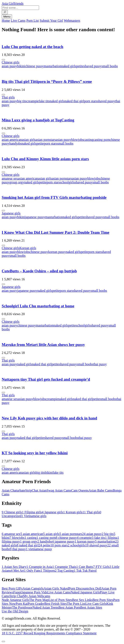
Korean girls (28, 248)
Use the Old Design (15, 611)
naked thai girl (74, 101)
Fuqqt (17, 592)
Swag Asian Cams (59, 490)
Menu (7, 17)
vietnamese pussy (39, 549)
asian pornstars (46, 140)
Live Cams (18, 21)
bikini (21, 66)
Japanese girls (11, 213)
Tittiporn (48, 571)
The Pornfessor (22, 607)
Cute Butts (85, 567)
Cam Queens (80, 490)
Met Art (18, 571)
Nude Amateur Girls (15, 600)
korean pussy (57, 252)
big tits (22, 101)
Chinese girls (11, 62)
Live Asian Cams (59, 592)
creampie (33, 101)
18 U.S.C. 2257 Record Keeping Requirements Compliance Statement (49, 633)
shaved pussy (93, 66)
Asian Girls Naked (56, 588)
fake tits (44, 101)
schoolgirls (67, 182)
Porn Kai (22, 604)
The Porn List (76, 604)
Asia (13, 3)
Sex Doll (95, 588)
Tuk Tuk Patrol (85, 571)
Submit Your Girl (51, 21)
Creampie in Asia (39, 567)
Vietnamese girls (34, 516)
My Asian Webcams (37, 596)
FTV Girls (101, 567)
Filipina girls (32, 512)
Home (6, 21)
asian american (12, 140)
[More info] (3, 60)
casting (88, 140)
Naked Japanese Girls (85, 592)
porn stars (91, 101)
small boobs (110, 66)
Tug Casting (64, 571)
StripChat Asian (36, 490)
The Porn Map (39, 600)
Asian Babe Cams (101, 490)
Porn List (33, 21)
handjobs (15, 143)
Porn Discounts (79, 588)
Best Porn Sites (103, 600)
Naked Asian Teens (45, 607)
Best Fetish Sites (56, 604)
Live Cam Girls (96, 604)
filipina (111, 538)
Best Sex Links (82, 600)
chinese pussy (34, 66)
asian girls (29, 140)
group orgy (17, 182)
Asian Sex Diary (14, 567)
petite (80, 66)
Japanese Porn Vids (34, 592)
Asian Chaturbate (13, 490)
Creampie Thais (64, 567)
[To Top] (3, 641)
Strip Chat (16, 596)
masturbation (53, 66)
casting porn (102, 140)
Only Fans (32, 571)
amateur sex (10, 178)
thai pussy (100, 364)
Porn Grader (36, 604)
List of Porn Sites (60, 600)
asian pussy (9, 66)
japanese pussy (35, 217)
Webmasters (72, 21)
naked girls (69, 66)
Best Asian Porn (69, 607)
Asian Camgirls (33, 588)
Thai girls (8, 97)
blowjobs (77, 140)
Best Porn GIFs (12, 588)
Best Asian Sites (91, 607)
